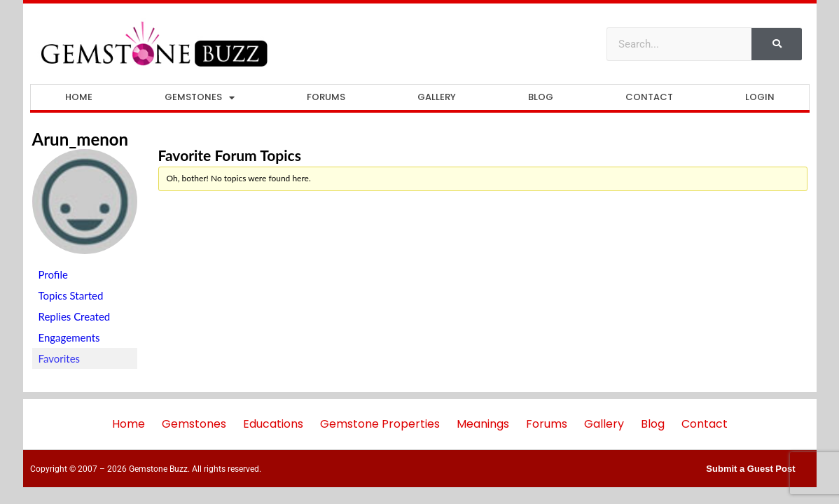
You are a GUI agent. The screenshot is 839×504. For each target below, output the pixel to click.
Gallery (437, 97)
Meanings (483, 424)
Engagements (69, 337)
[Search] (777, 44)
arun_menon (81, 139)
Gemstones (200, 98)
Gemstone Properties (380, 424)
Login (760, 97)
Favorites (60, 358)
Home (79, 97)
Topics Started (71, 295)
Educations (273, 424)
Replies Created (75, 316)
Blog (541, 97)
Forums (326, 97)
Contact (649, 97)
